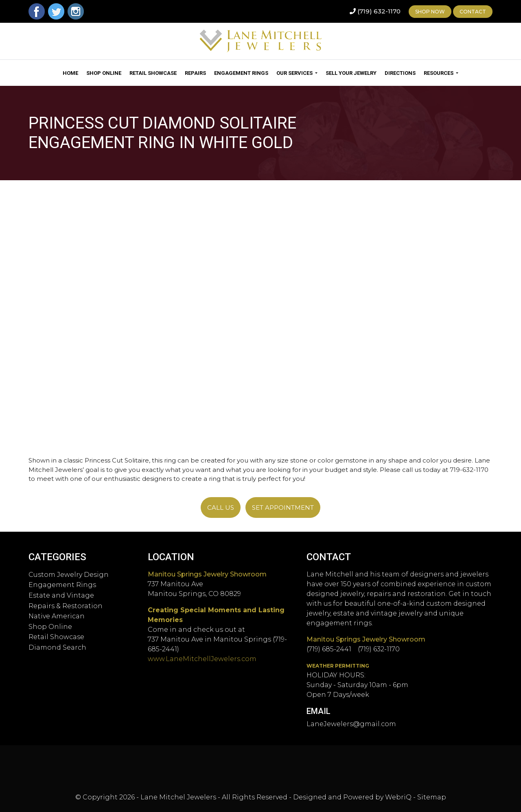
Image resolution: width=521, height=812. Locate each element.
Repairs (195, 73)
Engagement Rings (241, 73)
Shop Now (430, 12)
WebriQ (398, 797)
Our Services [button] (295, 73)
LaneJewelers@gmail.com (351, 724)
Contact (473, 12)
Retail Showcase (153, 73)
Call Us (221, 507)
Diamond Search (57, 647)
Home (70, 73)
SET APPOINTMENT (283, 507)
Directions (400, 73)
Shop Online (104, 73)
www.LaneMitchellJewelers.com (202, 659)
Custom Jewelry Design (69, 575)
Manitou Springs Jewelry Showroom (207, 574)
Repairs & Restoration (66, 606)
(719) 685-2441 (329, 649)
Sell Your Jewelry (351, 73)
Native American (57, 616)
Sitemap (432, 797)
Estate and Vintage (61, 595)
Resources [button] (439, 73)
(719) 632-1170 (379, 11)
